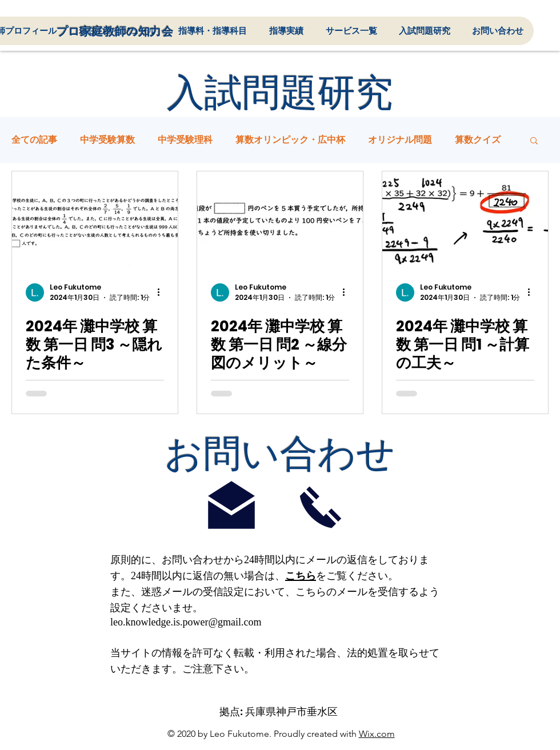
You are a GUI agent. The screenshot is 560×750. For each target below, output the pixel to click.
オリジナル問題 (400, 140)
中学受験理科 (185, 140)
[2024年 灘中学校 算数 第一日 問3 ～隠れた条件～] (95, 218)
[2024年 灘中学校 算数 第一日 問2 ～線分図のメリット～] (280, 218)
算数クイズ (478, 140)
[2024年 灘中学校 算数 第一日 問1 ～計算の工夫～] (465, 218)
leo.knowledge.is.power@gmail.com (186, 622)
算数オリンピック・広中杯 (290, 140)
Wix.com (377, 734)
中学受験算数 (107, 140)
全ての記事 (34, 140)
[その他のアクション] (162, 292)
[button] (534, 141)
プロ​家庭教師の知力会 (115, 31)
